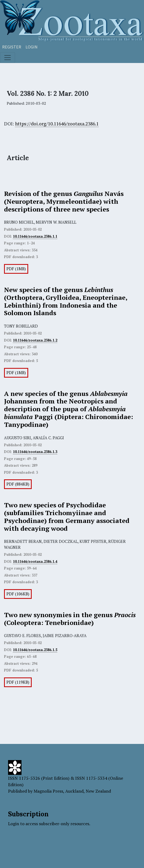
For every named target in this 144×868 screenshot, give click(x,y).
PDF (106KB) (18, 594)
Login (32, 47)
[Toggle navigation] (8, 58)
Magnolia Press (48, 791)
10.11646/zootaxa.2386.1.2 (35, 340)
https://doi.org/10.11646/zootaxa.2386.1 (57, 124)
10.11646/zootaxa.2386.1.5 (35, 650)
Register (12, 47)
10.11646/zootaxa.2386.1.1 (35, 236)
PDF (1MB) (16, 269)
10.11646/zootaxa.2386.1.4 (35, 561)
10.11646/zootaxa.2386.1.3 (35, 452)
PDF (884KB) (18, 484)
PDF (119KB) (18, 682)
